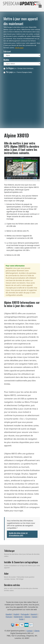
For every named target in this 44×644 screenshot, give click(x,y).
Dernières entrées (12, 585)
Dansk (35, 617)
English (16, 614)
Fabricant (7, 51)
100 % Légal (19, 48)
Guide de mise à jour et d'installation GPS (18, 534)
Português (25, 614)
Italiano (27, 617)
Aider (6, 574)
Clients (37, 631)
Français (9, 617)
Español (9, 614)
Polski (21, 619)
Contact (30, 631)
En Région (18, 68)
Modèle (6, 60)
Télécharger (9, 551)
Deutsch (34, 614)
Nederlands (18, 617)
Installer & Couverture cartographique (21, 562)
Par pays (18, 72)
